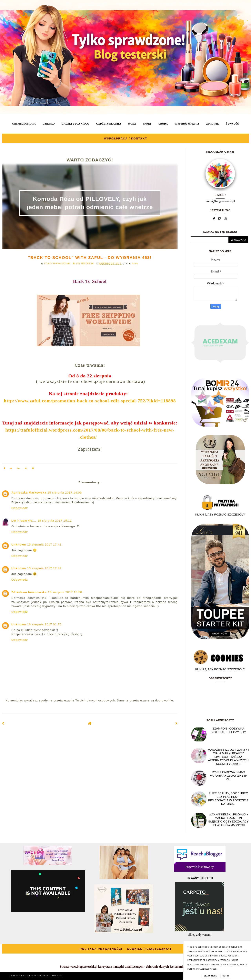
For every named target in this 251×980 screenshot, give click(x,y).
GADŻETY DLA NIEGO (75, 124)
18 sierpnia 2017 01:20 (44, 624)
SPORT (147, 124)
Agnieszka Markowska (29, 492)
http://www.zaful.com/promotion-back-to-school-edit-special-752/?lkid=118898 (90, 401)
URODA (163, 124)
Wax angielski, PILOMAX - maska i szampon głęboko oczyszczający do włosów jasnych (228, 820)
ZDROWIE (212, 124)
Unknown (19, 544)
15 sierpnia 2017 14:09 (65, 492)
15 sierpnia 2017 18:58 (65, 592)
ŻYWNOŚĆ (232, 124)
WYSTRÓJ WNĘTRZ (187, 124)
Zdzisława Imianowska (29, 592)
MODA (132, 124)
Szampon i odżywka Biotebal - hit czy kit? (228, 730)
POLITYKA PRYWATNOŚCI (101, 949)
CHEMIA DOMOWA (24, 124)
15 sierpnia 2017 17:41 (44, 544)
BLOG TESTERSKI (41, 976)
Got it (226, 976)
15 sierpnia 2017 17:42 (44, 568)
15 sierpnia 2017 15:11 (55, 521)
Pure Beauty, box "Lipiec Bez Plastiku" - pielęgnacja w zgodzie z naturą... (228, 798)
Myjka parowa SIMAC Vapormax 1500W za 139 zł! (228, 776)
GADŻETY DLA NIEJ (109, 124)
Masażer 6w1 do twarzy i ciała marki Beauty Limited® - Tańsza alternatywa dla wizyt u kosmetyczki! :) (228, 757)
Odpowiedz (20, 508)
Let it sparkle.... (24, 521)
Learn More (211, 976)
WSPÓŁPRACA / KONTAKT (125, 138)
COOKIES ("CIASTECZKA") (149, 949)
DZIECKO (49, 124)
